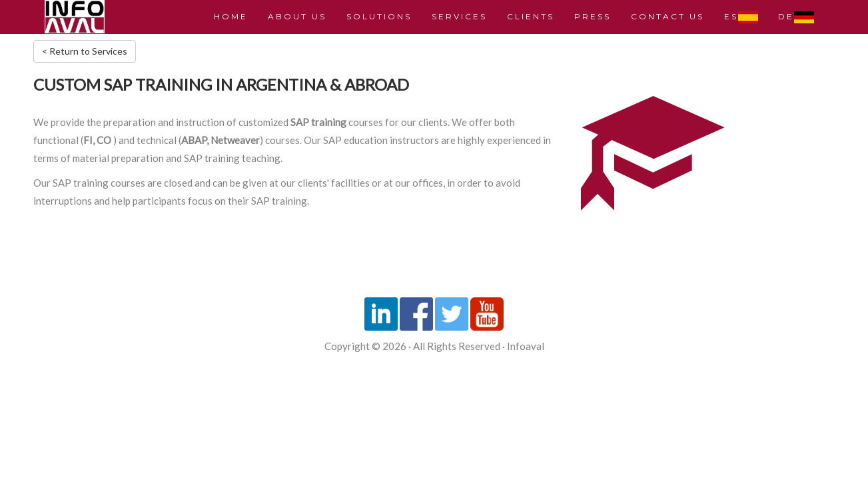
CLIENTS (531, 16)
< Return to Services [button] (85, 51)
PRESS (593, 16)
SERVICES (459, 16)
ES (741, 17)
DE (796, 17)
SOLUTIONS (379, 16)
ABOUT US (297, 16)
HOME (231, 16)
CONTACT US (667, 16)
